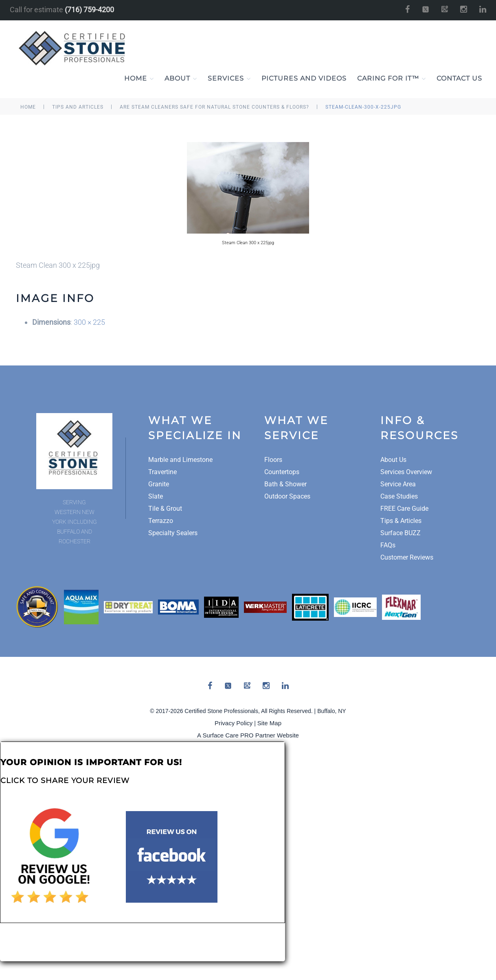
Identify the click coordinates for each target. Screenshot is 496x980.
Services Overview (406, 472)
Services (229, 79)
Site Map (269, 723)
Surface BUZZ (401, 533)
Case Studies (399, 497)
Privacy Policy (234, 723)
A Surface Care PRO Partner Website (248, 736)
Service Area (398, 485)
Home (139, 79)
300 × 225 (89, 323)
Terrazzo (161, 521)
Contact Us (459, 79)
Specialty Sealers (173, 533)
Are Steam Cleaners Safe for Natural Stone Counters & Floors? (214, 107)
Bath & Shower (285, 485)
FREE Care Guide (404, 509)
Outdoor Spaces (287, 497)
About (181, 79)
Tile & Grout (165, 509)
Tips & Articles (401, 521)
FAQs (388, 546)
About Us (393, 460)
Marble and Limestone (180, 460)
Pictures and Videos (304, 79)
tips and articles (78, 107)
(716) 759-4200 (89, 10)
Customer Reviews (407, 558)
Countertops (282, 472)
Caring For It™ (392, 79)
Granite (159, 485)
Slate (156, 497)
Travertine (162, 472)
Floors (273, 460)
